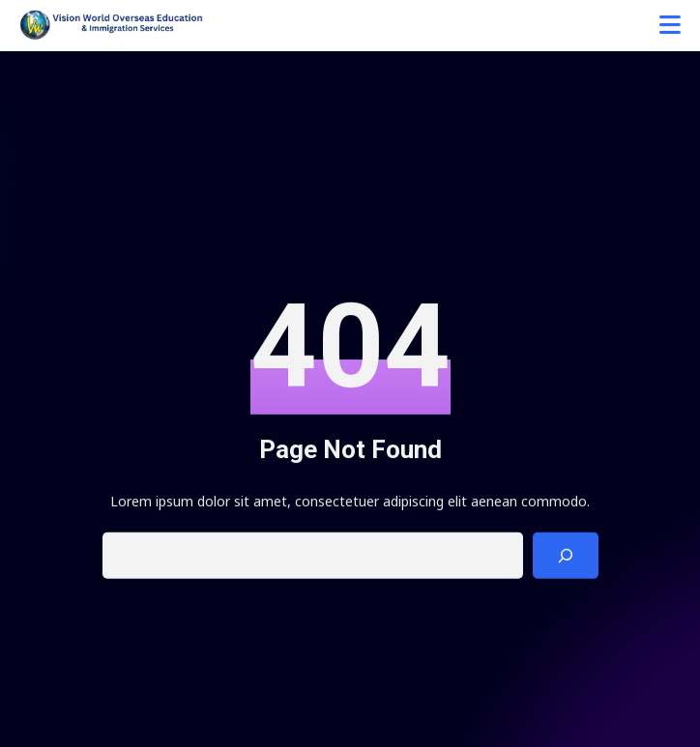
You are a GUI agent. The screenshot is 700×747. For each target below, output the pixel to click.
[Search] (566, 558)
